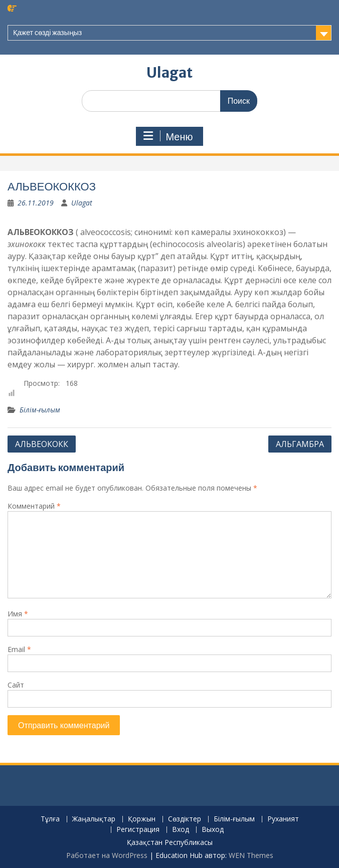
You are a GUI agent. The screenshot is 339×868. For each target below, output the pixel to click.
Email (19, 649)
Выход (213, 830)
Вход (181, 830)
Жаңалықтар (94, 819)
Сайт (16, 685)
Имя (18, 614)
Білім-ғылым (40, 410)
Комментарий (34, 506)
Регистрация (138, 830)
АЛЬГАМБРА (300, 444)
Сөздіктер (185, 819)
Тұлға (50, 819)
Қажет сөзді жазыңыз (47, 33)
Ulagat (169, 73)
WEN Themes (251, 855)
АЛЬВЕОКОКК (42, 444)
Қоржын (142, 819)
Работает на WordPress (107, 855)
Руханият (283, 819)
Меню (168, 136)
